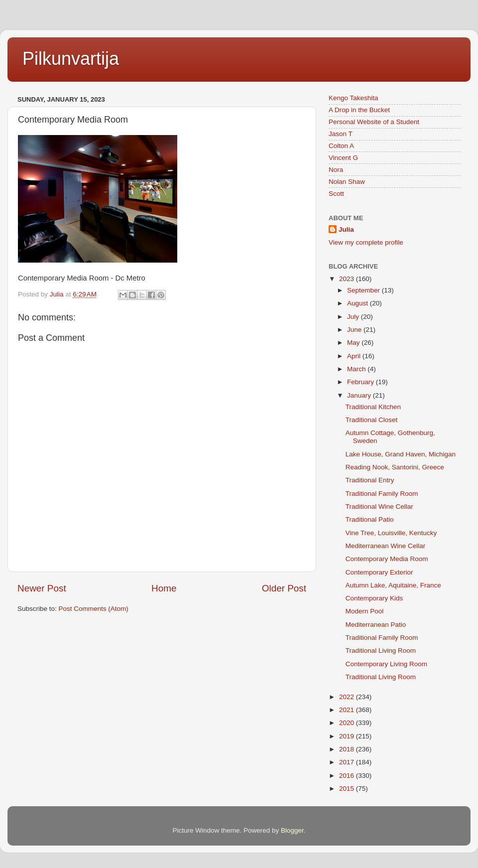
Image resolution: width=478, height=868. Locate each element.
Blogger (292, 830)
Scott (336, 194)
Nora (336, 170)
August (358, 303)
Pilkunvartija (71, 59)
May (354, 343)
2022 (348, 697)
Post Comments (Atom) (94, 609)
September (364, 290)
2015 (348, 789)
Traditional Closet (372, 420)
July (354, 317)
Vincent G (343, 158)
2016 (348, 776)
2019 (348, 736)
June (355, 330)
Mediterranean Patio (376, 625)
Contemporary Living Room (386, 664)
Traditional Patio (370, 519)
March (357, 369)
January (360, 395)
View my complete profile (366, 242)
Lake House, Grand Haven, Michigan (401, 454)
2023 (348, 279)
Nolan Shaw (347, 182)
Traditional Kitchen (373, 407)
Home (164, 588)
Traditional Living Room (381, 651)
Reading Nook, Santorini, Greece (395, 467)
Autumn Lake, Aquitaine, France (393, 585)
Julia (346, 229)
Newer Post (42, 588)
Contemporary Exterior (379, 572)
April (355, 356)
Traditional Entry (370, 480)
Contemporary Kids (374, 598)
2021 (348, 710)
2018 (348, 749)
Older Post (284, 588)
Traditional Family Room (382, 494)
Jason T (341, 134)
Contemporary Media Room (387, 559)
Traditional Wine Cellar (379, 506)
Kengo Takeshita (354, 98)
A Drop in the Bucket (359, 110)
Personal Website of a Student (374, 122)
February (361, 382)
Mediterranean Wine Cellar (386, 546)
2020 (348, 723)
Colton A (341, 146)
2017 (348, 762)
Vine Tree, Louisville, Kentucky (391, 533)
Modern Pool (365, 611)
